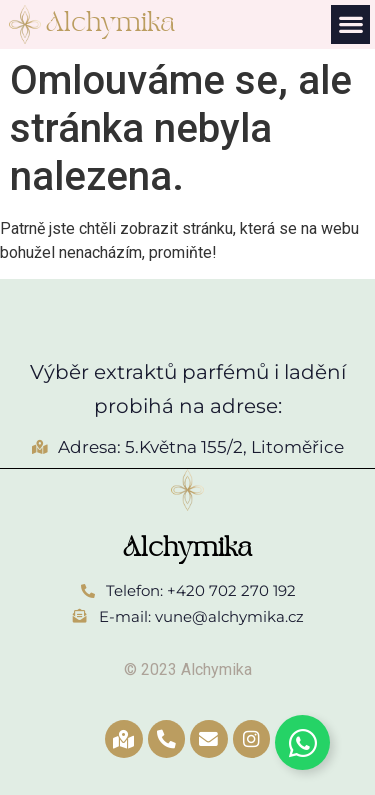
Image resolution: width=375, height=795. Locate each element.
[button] (350, 24)
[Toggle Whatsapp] (302, 742)
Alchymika (110, 23)
